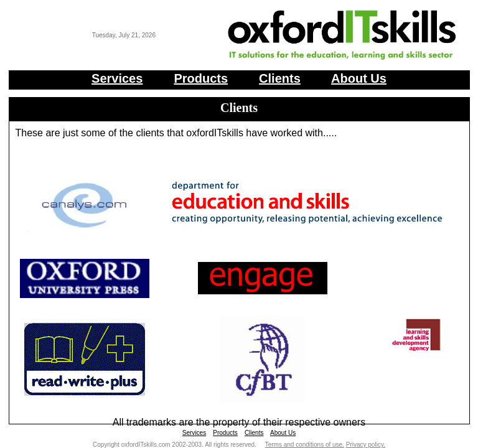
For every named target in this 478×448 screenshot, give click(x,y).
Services (117, 78)
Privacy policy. (366, 445)
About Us (359, 78)
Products (201, 78)
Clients (280, 78)
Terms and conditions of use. (305, 445)
